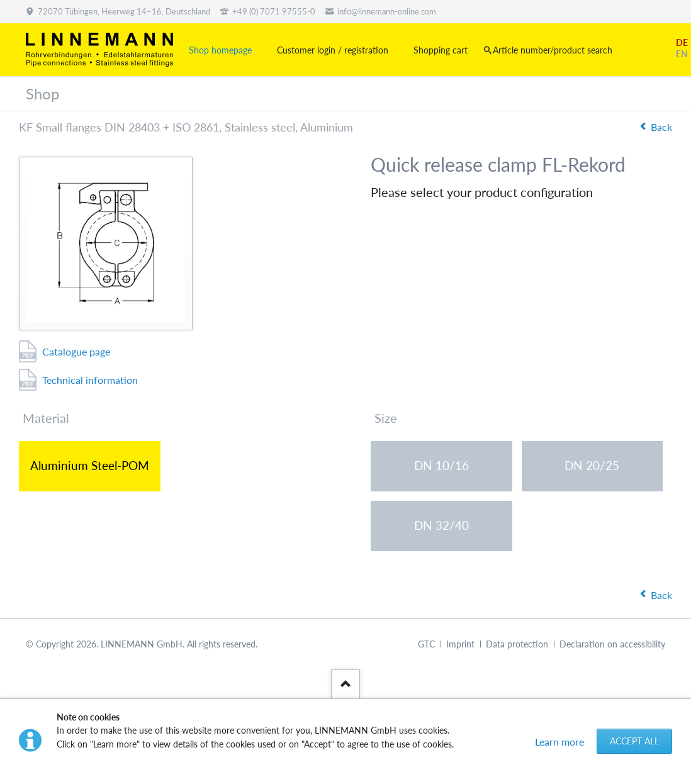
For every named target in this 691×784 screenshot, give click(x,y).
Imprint (460, 644)
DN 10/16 (441, 465)
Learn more (559, 742)
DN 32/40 (441, 525)
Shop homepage (220, 50)
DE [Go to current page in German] (682, 42)
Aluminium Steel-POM (90, 465)
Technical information (90, 380)
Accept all (634, 741)
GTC (426, 644)
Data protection (517, 644)
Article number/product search (553, 50)
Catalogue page (76, 351)
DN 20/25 (592, 465)
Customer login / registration (333, 50)
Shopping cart (441, 50)
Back (661, 127)
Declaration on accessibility (612, 644)
